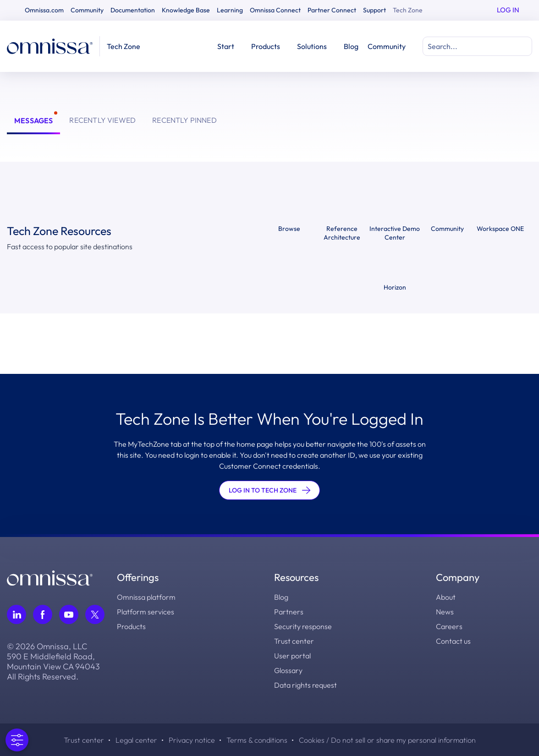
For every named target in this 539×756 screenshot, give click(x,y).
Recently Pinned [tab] (184, 120)
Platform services (146, 612)
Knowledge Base (186, 10)
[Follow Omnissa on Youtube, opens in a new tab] (69, 614)
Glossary (288, 670)
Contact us (453, 641)
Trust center (294, 641)
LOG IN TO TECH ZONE (269, 490)
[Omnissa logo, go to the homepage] (50, 577)
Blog (351, 46)
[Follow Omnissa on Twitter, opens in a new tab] (95, 614)
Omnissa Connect (275, 10)
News (445, 612)
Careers (449, 626)
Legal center (136, 740)
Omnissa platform (146, 597)
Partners (289, 612)
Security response (303, 626)
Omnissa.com (44, 10)
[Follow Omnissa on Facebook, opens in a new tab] (43, 614)
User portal (292, 656)
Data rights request (305, 685)
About (446, 597)
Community (87, 10)
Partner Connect (332, 10)
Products (131, 626)
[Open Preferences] (13, 740)
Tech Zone (408, 10)
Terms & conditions (257, 740)
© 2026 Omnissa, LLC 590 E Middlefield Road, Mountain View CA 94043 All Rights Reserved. (53, 662)
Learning (230, 10)
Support (374, 10)
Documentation (133, 10)
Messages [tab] (33, 121)
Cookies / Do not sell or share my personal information (387, 740)
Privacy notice (192, 740)
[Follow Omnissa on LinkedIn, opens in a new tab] (16, 614)
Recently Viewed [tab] (102, 120)
